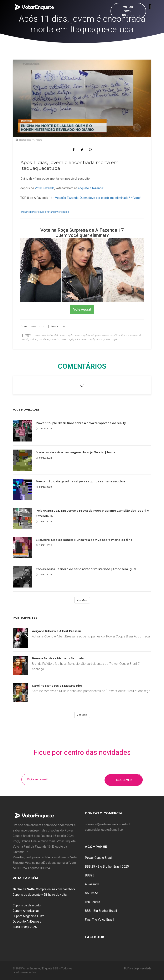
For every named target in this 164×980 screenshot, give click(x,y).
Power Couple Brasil (99, 858)
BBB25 (90, 875)
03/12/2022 (44, 487)
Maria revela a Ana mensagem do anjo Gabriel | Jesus (75, 452)
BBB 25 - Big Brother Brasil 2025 (107, 867)
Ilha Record (92, 902)
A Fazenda (92, 884)
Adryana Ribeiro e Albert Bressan (56, 631)
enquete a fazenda (90, 188)
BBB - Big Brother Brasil (101, 911)
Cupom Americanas (26, 911)
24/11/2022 (44, 545)
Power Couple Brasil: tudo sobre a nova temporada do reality (81, 423)
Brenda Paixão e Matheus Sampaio (58, 658)
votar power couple (58, 212)
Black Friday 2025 (25, 927)
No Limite (91, 893)
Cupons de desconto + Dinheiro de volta (40, 895)
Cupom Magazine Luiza (28, 916)
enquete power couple (33, 212)
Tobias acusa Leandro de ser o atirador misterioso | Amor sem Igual (86, 569)
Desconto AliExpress (27, 921)
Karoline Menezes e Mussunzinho (57, 686)
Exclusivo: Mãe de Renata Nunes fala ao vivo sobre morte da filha (84, 540)
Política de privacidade (138, 968)
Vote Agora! (82, 309)
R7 (64, 327)
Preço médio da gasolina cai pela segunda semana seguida (80, 481)
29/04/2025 (44, 429)
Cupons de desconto (27, 905)
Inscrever (124, 779)
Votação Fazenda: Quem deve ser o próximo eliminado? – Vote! (98, 198)
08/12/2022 (44, 458)
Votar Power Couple (128, 11)
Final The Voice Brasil (99, 920)
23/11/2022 (44, 575)
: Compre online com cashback (44, 889)
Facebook (95, 937)
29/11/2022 (44, 522)
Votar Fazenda (45, 188)
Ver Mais (82, 600)
